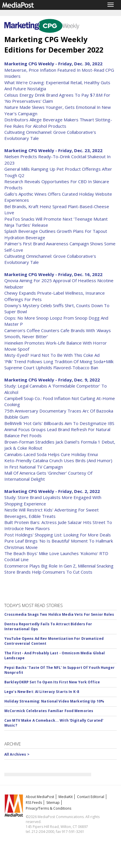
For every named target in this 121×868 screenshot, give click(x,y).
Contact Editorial (91, 797)
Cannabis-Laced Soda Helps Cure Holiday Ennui (51, 454)
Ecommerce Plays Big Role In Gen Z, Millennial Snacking (59, 566)
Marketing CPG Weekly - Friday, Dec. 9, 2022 (52, 380)
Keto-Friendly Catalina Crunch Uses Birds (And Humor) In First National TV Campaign (58, 463)
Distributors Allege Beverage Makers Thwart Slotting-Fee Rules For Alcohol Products (58, 123)
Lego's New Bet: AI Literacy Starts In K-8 (42, 692)
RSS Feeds (34, 803)
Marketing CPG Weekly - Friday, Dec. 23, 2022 (53, 150)
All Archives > (17, 754)
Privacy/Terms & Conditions (48, 808)
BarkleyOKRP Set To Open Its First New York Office (52, 682)
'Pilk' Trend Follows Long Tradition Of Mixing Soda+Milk (59, 361)
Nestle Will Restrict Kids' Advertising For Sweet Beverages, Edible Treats (52, 513)
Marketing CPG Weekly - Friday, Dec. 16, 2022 (53, 274)
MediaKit (66, 797)
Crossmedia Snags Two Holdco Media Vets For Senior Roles (59, 614)
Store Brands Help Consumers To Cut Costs (48, 572)
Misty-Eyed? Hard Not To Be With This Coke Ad (52, 355)
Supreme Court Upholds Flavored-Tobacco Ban (51, 368)
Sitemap (53, 803)
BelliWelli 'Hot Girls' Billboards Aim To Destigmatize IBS (59, 423)
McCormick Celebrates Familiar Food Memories (49, 711)
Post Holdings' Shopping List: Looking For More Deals (58, 535)
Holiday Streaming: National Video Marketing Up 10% (54, 701)
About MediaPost (40, 797)
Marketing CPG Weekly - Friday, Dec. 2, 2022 (52, 491)
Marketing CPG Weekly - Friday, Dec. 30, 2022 (53, 64)
